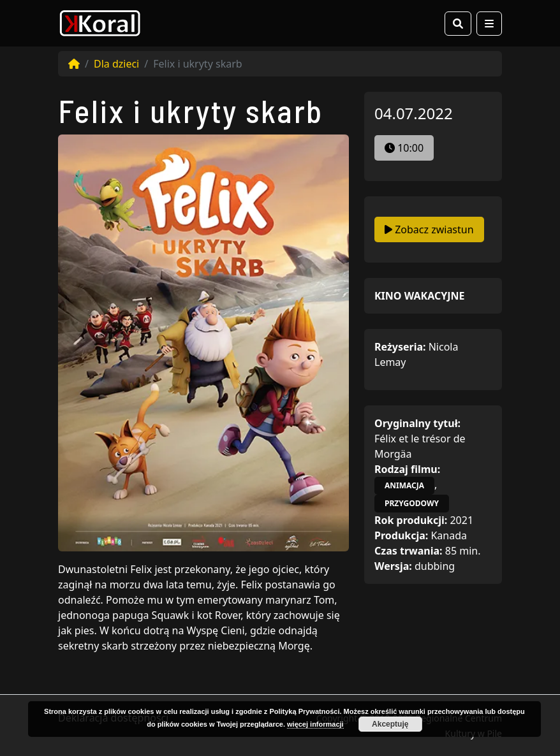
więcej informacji (315, 724)
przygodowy (412, 503)
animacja (404, 485)
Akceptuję (390, 724)
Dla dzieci (116, 64)
